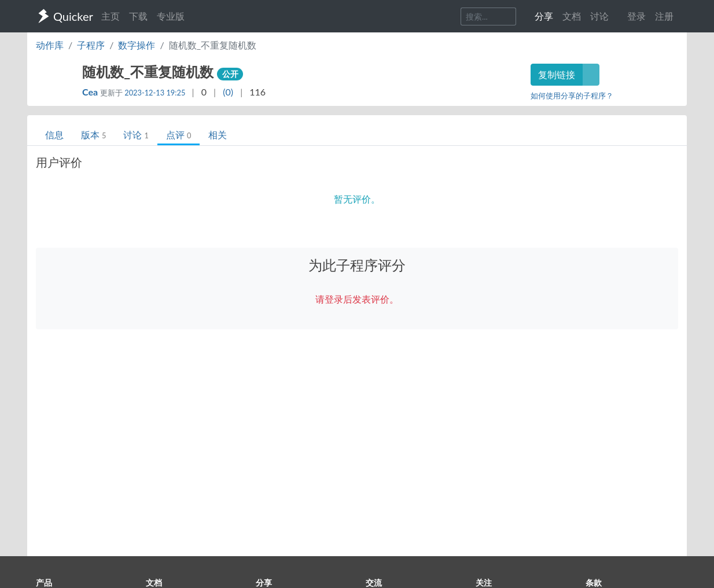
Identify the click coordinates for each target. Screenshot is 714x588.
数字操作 (137, 45)
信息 (54, 135)
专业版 (171, 16)
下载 (138, 16)
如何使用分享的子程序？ (572, 95)
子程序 (91, 45)
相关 (218, 135)
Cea (91, 92)
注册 (664, 16)
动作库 (50, 45)
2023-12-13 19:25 (155, 93)
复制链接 (557, 74)
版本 (93, 135)
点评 (178, 135)
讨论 (136, 135)
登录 (636, 16)
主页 (111, 16)
